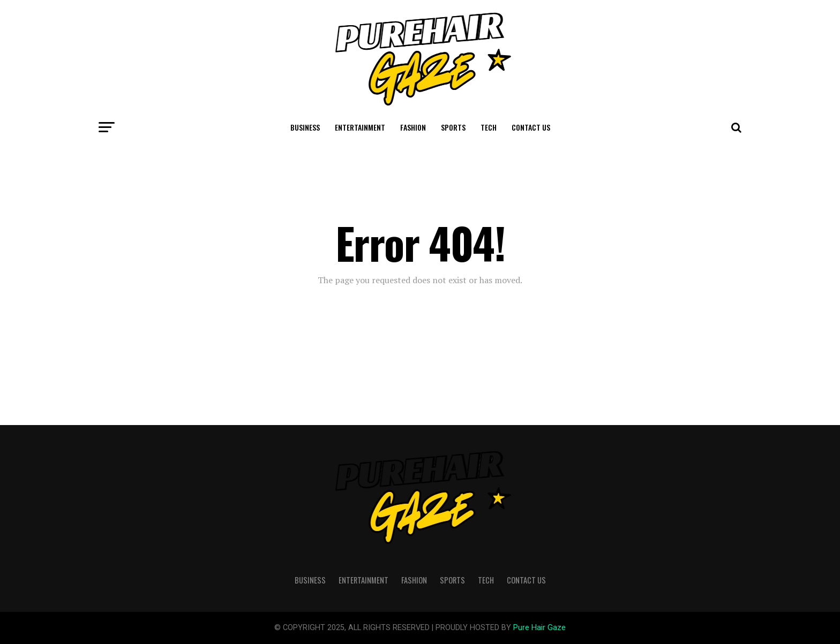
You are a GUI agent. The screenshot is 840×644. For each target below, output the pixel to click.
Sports (453, 127)
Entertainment (360, 127)
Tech (489, 127)
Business (305, 127)
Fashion (413, 127)
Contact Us (531, 127)
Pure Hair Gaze (539, 628)
